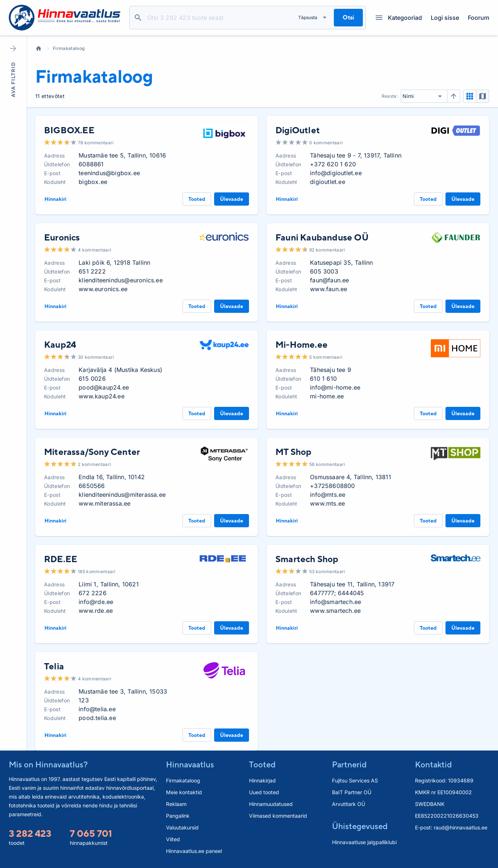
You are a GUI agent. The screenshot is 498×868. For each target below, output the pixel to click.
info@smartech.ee (335, 602)
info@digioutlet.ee (336, 173)
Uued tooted (264, 792)
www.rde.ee (96, 611)
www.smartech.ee (335, 611)
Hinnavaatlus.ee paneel (194, 851)
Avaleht (39, 48)
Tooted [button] (262, 764)
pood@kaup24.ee (104, 387)
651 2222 (92, 271)
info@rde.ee (96, 602)
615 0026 (92, 379)
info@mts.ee (328, 495)
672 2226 (93, 593)
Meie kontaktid (184, 792)
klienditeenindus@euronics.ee (121, 280)
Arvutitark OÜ (349, 804)
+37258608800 (332, 486)
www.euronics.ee (103, 289)
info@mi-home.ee (335, 387)
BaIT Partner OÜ (352, 792)
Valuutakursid (182, 827)
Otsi (138, 18)
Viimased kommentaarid (278, 816)
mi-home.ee (327, 396)
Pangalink (178, 816)
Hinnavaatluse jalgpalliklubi (364, 842)
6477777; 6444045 (337, 593)
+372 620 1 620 (333, 164)
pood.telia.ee (97, 718)
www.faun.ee (329, 289)
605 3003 (324, 271)
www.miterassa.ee (104, 503)
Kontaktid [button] (433, 764)
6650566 (92, 486)
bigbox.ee (93, 182)
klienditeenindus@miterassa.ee (122, 495)
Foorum (479, 18)
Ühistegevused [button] (360, 826)
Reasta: (390, 96)
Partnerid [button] (349, 764)
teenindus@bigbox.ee (109, 173)
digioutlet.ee (328, 182)
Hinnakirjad (262, 780)
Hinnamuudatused (271, 804)
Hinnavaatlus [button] (190, 764)
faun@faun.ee (329, 280)
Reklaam (176, 804)
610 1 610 (323, 379)
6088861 (91, 164)
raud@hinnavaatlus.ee (461, 827)
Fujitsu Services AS (355, 780)
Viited (173, 839)
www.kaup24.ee (102, 396)
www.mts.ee (327, 503)
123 (84, 700)
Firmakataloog (69, 48)
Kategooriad (399, 18)
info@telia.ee (97, 709)
